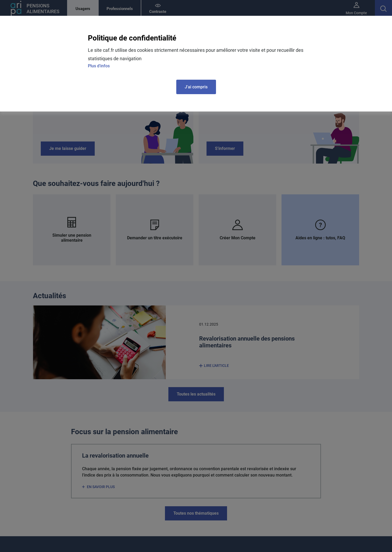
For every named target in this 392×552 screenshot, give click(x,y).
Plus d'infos (99, 66)
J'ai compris (196, 87)
